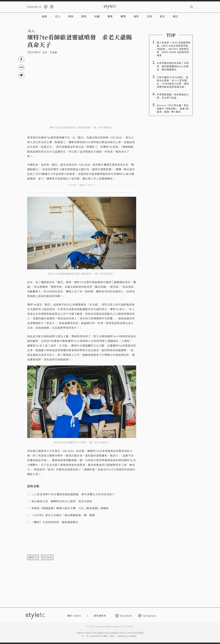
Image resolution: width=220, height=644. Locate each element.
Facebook (124, 616)
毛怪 (149, 16)
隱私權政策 (100, 616)
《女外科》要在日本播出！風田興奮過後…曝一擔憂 (63, 515)
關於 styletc (74, 616)
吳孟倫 (53, 52)
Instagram (147, 616)
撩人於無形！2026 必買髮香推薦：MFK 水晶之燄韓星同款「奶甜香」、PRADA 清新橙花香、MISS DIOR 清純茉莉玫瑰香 (174, 49)
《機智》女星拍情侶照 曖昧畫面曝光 (55, 522)
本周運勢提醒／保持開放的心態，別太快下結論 (173, 96)
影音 (162, 16)
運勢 (123, 16)
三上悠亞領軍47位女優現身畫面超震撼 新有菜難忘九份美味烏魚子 (73, 494)
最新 (44, 16)
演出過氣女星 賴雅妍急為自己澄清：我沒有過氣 (62, 501)
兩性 (136, 16)
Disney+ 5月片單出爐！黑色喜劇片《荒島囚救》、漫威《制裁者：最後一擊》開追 (173, 108)
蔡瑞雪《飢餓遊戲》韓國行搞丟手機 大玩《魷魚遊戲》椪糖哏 (70, 508)
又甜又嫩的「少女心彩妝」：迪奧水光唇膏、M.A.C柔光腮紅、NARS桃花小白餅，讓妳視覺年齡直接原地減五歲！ (173, 82)
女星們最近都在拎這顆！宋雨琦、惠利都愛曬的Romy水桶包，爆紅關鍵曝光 (173, 66)
